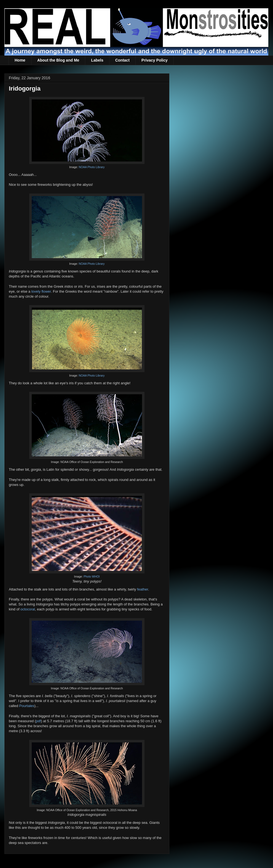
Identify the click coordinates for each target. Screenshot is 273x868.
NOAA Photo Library (92, 167)
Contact (122, 60)
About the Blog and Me (58, 60)
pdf (38, 721)
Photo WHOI (92, 577)
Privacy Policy (155, 60)
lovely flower (41, 291)
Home (20, 60)
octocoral (28, 609)
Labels (97, 60)
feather (143, 589)
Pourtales (27, 706)
